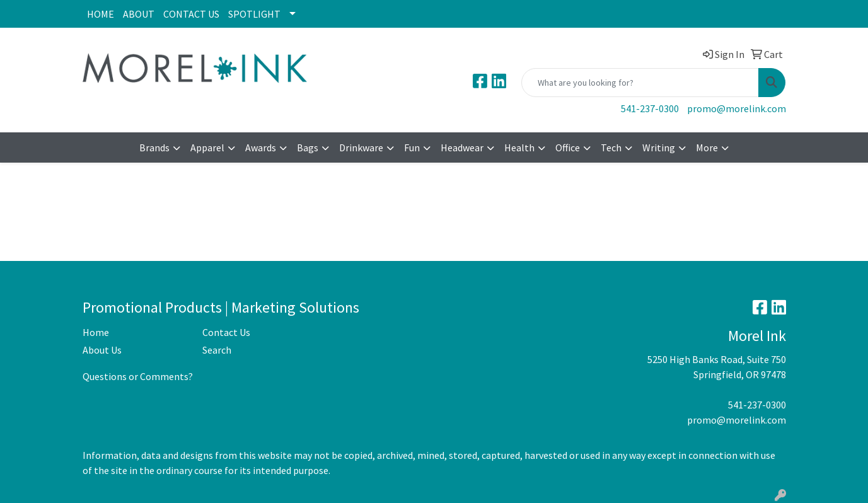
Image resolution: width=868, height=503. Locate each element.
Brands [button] (154, 147)
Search (217, 350)
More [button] (707, 147)
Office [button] (568, 147)
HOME (101, 14)
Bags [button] (308, 147)
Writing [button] (659, 147)
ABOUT (139, 14)
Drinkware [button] (361, 147)
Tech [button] (611, 147)
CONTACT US (191, 14)
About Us (102, 350)
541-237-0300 (650, 108)
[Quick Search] (640, 83)
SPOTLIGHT (254, 14)
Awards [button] (261, 147)
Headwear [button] (462, 147)
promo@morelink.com (737, 108)
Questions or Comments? (138, 376)
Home (96, 332)
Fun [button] (412, 147)
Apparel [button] (207, 147)
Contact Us (226, 332)
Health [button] (519, 147)
